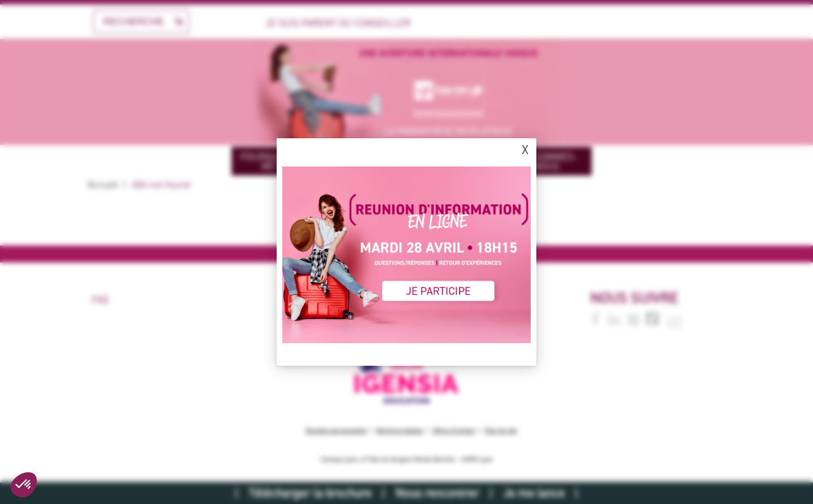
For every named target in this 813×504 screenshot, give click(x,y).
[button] (24, 485)
